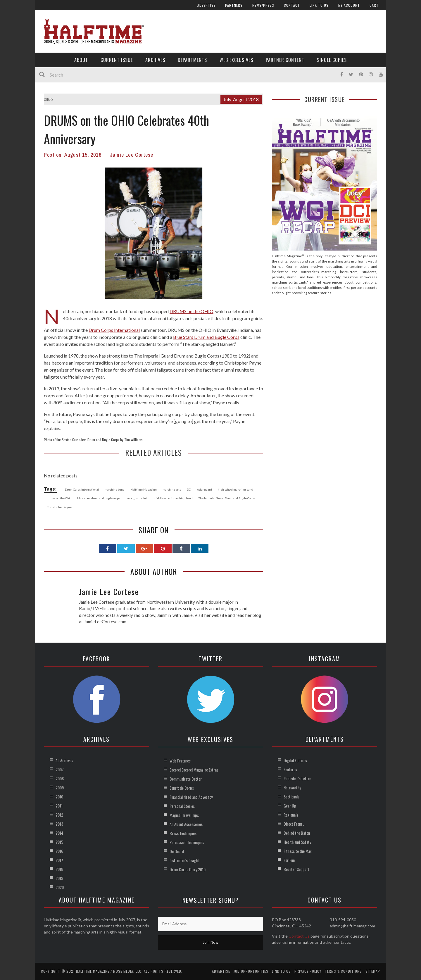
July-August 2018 (241, 99)
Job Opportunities (251, 971)
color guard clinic (137, 498)
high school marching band (235, 489)
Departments (192, 60)
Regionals (291, 815)
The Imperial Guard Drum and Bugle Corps (227, 498)
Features (290, 769)
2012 (59, 815)
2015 (59, 842)
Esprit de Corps (182, 788)
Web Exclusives (236, 60)
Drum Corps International (114, 330)
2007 (60, 769)
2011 (59, 806)
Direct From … (294, 824)
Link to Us (319, 5)
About (81, 60)
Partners (234, 5)
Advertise (206, 5)
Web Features (180, 761)
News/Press (263, 5)
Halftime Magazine (144, 489)
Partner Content (285, 60)
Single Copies (332, 60)
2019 (59, 878)
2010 (59, 797)
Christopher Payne (59, 507)
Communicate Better (186, 779)
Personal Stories (182, 806)
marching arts (172, 489)
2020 (60, 887)
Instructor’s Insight (184, 860)
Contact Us (299, 936)
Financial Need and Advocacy (191, 797)
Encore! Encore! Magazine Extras (194, 770)
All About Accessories (186, 824)
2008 (60, 778)
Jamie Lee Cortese (132, 155)
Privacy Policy (308, 971)
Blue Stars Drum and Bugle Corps (206, 337)
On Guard (177, 851)
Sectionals (291, 797)
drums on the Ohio (59, 498)
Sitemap (373, 971)
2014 (59, 833)
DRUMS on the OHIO (191, 311)
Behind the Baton (297, 833)
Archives (155, 60)
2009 (60, 787)
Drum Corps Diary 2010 (188, 869)
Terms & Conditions (343, 971)
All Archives (64, 760)
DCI (189, 489)
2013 (59, 824)
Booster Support (296, 869)
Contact (292, 5)
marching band (115, 489)
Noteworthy (292, 787)
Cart (374, 5)
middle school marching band (173, 498)
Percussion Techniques (187, 842)
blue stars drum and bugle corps (99, 498)
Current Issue (117, 60)
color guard (205, 489)
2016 (59, 851)
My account (349, 5)
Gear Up (290, 806)
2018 (59, 869)
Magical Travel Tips (184, 815)
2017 (59, 860)
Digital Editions (295, 760)
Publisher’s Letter (297, 778)
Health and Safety (297, 842)
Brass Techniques (183, 833)
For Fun (289, 860)
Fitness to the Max (297, 851)
